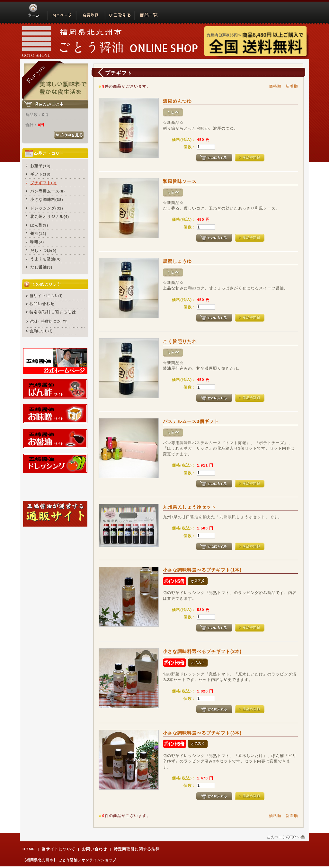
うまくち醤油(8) (45, 259)
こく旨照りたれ (180, 341)
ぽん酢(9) (39, 225)
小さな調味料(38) (47, 199)
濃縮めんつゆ (177, 101)
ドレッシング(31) (47, 208)
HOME (29, 849)
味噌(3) (37, 242)
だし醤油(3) (41, 267)
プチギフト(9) (43, 183)
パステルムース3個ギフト (191, 421)
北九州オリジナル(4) (50, 216)
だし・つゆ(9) (43, 250)
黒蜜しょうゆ (177, 261)
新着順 (292, 86)
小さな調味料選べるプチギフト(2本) (202, 651)
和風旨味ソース (180, 181)
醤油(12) (38, 233)
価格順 (275, 86)
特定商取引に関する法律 (137, 849)
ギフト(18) (40, 174)
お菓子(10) (40, 166)
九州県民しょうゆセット (189, 507)
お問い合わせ (94, 849)
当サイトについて (58, 849)
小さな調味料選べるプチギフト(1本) (202, 570)
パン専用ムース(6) (48, 191)
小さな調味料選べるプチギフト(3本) (202, 733)
